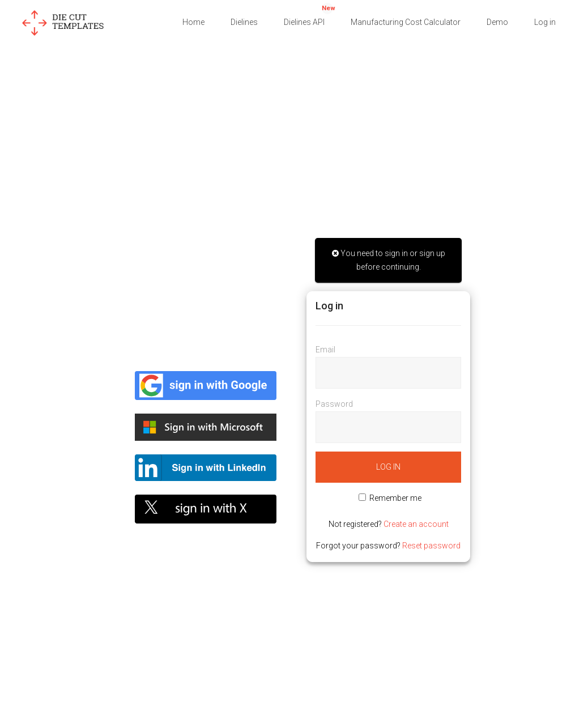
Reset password (431, 546)
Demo (497, 22)
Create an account (416, 524)
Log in (545, 22)
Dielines (244, 22)
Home (193, 22)
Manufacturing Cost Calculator (406, 22)
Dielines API (310, 15)
